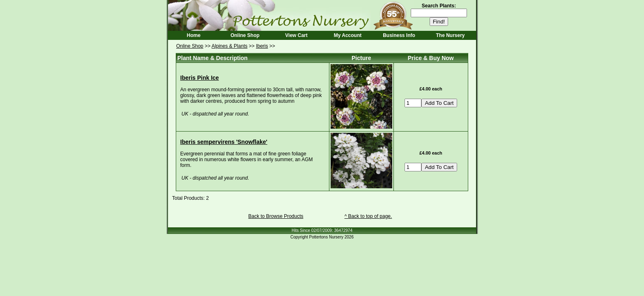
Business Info (399, 35)
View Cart (296, 35)
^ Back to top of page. (368, 216)
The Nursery (450, 35)
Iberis (262, 46)
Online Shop (245, 35)
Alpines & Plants (229, 46)
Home (194, 35)
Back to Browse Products (276, 216)
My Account (348, 35)
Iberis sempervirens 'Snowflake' (224, 142)
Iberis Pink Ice (200, 78)
